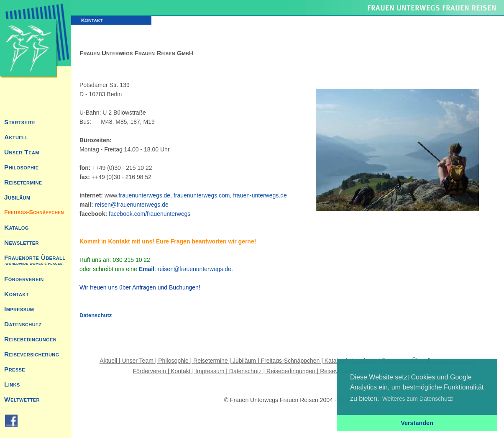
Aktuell (16, 137)
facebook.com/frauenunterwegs (150, 214)
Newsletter (22, 242)
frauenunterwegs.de (144, 195)
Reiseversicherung (32, 354)
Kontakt (17, 294)
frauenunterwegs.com (202, 195)
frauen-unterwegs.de (260, 195)
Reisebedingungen (30, 339)
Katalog (17, 227)
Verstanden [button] (417, 423)
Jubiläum (17, 197)
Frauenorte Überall (35, 260)
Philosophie (22, 167)
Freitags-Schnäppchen (34, 212)
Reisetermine (23, 182)
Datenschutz (23, 324)
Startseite (20, 122)
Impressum (19, 309)
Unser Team (22, 152)
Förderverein (24, 279)
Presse (15, 369)
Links (12, 384)
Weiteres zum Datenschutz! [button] (418, 399)
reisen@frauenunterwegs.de (132, 205)
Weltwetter (22, 399)
